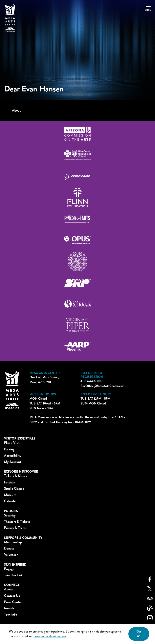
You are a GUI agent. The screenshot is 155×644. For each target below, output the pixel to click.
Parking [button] (9, 449)
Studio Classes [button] (14, 489)
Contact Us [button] (12, 596)
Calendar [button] (10, 501)
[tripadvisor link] (150, 599)
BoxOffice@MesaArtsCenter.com (102, 386)
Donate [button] (9, 548)
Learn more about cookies (50, 636)
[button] (148, 18)
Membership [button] (13, 542)
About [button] (8, 589)
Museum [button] (10, 495)
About (16, 110)
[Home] (10, 18)
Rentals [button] (9, 608)
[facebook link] (150, 580)
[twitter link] (150, 589)
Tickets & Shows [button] (15, 476)
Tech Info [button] (10, 614)
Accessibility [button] (13, 456)
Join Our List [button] (13, 575)
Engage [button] (9, 569)
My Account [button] (13, 462)
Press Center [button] (13, 602)
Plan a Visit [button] (12, 443)
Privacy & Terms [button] (15, 528)
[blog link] (150, 609)
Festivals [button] (10, 482)
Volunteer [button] (11, 555)
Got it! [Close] (139, 634)
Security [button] (10, 515)
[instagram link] (150, 618)
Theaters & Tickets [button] (17, 522)
